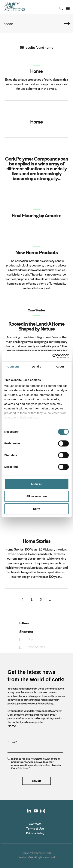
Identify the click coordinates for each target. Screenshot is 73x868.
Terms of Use (35, 829)
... (50, 600)
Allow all (36, 484)
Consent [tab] (13, 366)
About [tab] (60, 366)
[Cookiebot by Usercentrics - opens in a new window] (52, 356)
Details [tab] (37, 366)
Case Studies (36, 647)
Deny (36, 509)
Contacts (35, 824)
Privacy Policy (35, 833)
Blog (30, 639)
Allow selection (36, 496)
